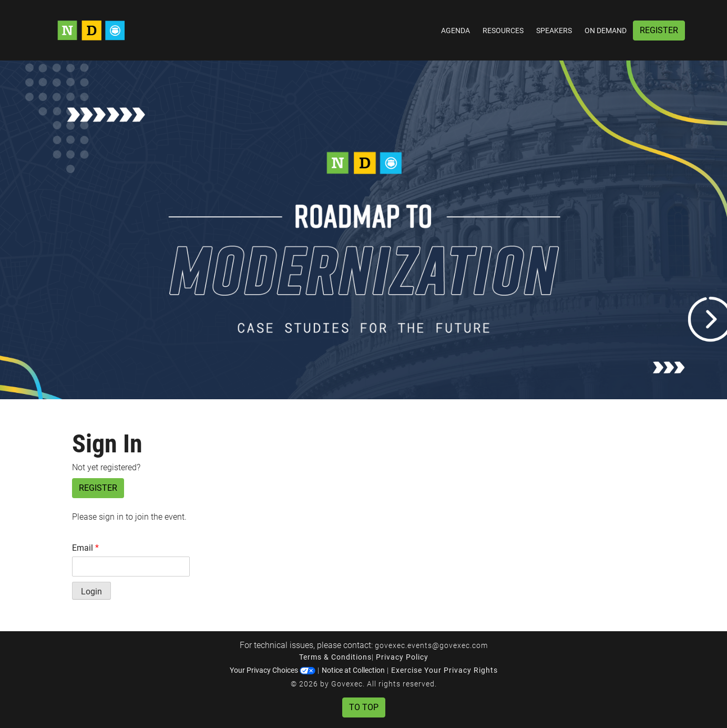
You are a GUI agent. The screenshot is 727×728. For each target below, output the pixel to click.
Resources (503, 31)
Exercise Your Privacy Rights (444, 670)
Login (91, 591)
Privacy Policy (402, 657)
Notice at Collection (353, 670)
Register (659, 30)
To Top (364, 707)
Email (85, 548)
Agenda (455, 31)
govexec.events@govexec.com (431, 645)
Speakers (554, 31)
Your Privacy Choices (273, 670)
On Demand (606, 31)
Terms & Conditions (335, 657)
